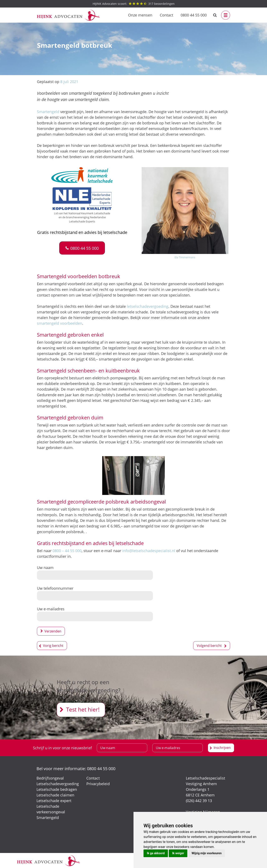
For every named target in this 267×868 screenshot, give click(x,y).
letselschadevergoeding (148, 306)
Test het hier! (83, 709)
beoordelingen (134, 4)
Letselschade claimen (55, 795)
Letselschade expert (54, 801)
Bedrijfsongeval (50, 778)
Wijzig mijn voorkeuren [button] (207, 853)
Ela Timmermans (185, 257)
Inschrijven (222, 748)
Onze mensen (140, 15)
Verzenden (53, 631)
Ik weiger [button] (178, 853)
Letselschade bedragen (57, 789)
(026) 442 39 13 (199, 801)
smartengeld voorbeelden (60, 323)
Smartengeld (48, 112)
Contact (166, 15)
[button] (82, 248)
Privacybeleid (98, 784)
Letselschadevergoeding (58, 784)
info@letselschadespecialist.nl (149, 551)
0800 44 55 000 (194, 15)
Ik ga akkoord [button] (156, 853)
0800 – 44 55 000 (67, 551)
